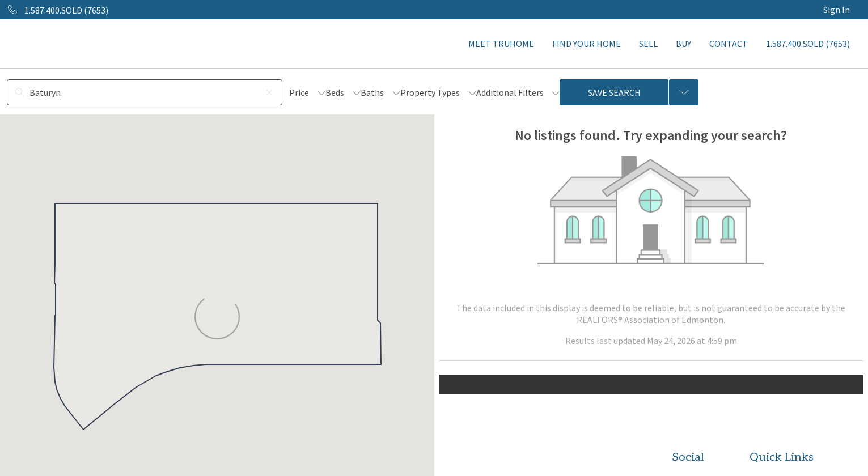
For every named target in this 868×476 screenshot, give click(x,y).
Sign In (837, 10)
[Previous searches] (684, 92)
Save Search (614, 92)
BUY (683, 44)
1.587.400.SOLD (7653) (808, 44)
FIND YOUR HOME (587, 44)
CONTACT (729, 44)
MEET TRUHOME (501, 44)
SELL (648, 44)
